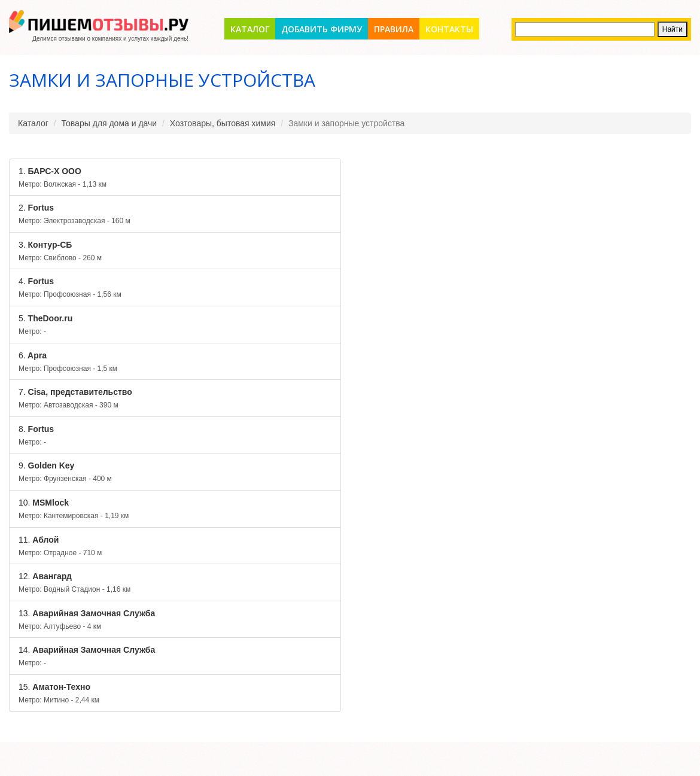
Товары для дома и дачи (109, 123)
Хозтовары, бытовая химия (223, 123)
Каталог (250, 29)
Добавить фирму (322, 29)
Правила (394, 29)
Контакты (449, 29)
